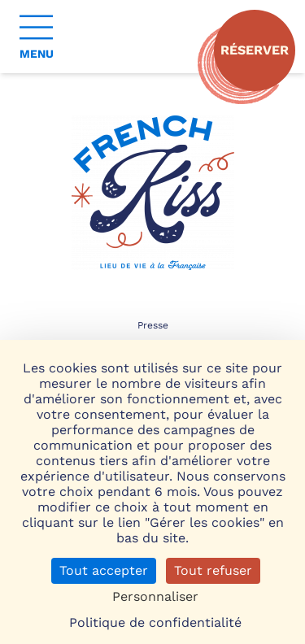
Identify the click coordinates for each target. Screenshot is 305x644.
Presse (153, 325)
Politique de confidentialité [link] (155, 622)
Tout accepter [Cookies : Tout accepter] (104, 570)
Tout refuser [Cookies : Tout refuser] (213, 570)
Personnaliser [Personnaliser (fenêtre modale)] (155, 596)
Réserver (255, 50)
